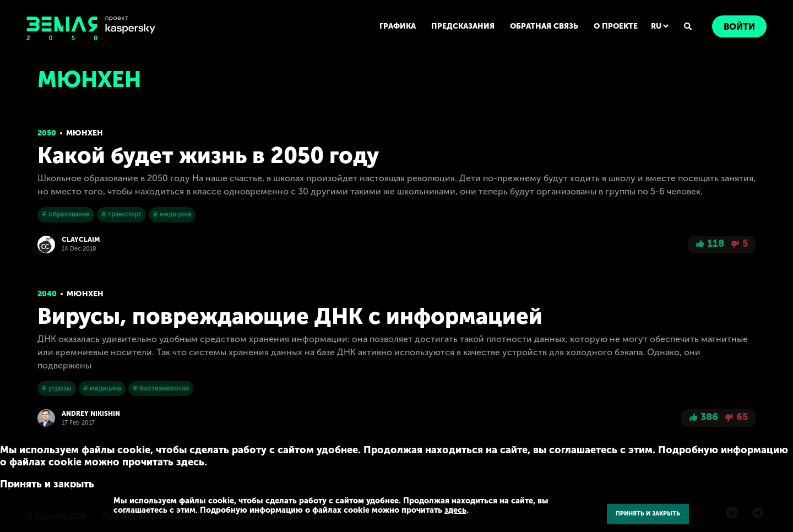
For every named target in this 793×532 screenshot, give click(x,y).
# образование (66, 214)
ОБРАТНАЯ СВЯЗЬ (544, 26)
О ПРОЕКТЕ (616, 26)
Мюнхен (85, 133)
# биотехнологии (161, 388)
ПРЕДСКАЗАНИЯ (463, 26)
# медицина (172, 214)
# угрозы (57, 388)
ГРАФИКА (398, 26)
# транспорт (121, 214)
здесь (455, 510)
